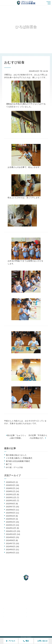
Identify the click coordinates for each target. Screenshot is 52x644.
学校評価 (9, 629)
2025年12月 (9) (12, 494)
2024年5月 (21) (12, 550)
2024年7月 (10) (12, 543)
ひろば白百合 (13, 613)
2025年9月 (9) (12, 504)
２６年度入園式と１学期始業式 (19, 458)
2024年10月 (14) (13, 534)
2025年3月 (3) (12, 519)
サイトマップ (30, 629)
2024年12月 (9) (12, 528)
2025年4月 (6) (12, 516)
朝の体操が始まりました (16, 455)
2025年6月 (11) (12, 510)
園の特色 (10, 609)
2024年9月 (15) (12, 537)
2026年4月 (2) (12, 482)
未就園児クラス (14, 617)
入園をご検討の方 (37, 613)
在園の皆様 (34, 617)
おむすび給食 (14, 62)
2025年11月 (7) (12, 497)
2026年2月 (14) (12, 488)
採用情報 (10, 621)
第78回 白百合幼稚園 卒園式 (18, 461)
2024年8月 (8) (12, 540)
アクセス (19, 629)
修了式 (9, 464)
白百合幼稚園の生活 (38, 609)
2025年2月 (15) (12, 522)
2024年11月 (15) (13, 531)
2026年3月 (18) (12, 485)
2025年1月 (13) (12, 525)
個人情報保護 (43, 629)
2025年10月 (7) (12, 501)
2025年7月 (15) (12, 507)
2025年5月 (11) (12, 513)
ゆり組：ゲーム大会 (14, 467)
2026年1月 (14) (12, 491)
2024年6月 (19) (12, 547)
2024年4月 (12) (12, 553)
